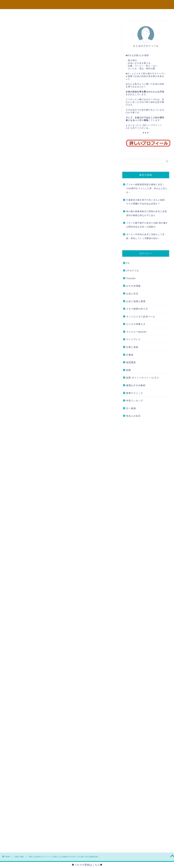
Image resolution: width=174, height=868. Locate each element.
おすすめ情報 (133, 286)
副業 (129, 370)
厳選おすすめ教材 (136, 385)
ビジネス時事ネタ (136, 324)
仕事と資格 (10, 25)
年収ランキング (135, 401)
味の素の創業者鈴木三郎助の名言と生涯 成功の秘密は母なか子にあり (147, 213)
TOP (18, 13)
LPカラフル (133, 271)
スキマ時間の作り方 (137, 309)
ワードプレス (133, 339)
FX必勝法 (101, 13)
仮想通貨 (131, 362)
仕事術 (130, 355)
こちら (38, 768)
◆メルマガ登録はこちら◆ (87, 865)
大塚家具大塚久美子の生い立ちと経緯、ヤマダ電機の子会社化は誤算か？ (147, 202)
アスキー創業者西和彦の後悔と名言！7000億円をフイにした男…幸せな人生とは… (147, 188)
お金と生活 (132, 294)
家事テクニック (135, 393)
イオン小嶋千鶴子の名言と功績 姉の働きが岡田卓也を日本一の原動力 (147, 225)
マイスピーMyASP (136, 332)
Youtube (131, 278)
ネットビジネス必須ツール (141, 317)
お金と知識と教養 (136, 301)
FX (128, 263)
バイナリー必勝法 (129, 13)
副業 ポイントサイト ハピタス (143, 378)
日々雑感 (131, 408)
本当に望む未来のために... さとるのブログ (87, 4)
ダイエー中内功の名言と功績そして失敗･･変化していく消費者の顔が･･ (145, 236)
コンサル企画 (73, 13)
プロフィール (46, 13)
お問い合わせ (157, 13)
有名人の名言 (133, 416)
